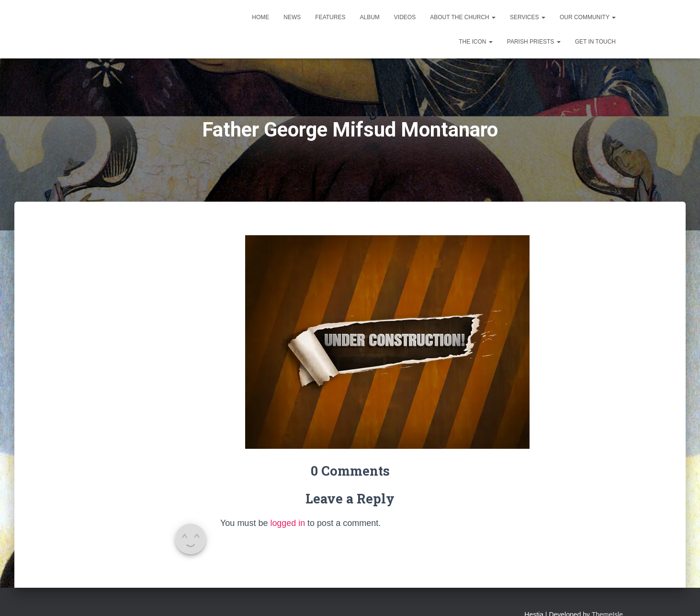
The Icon (476, 42)
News (292, 17)
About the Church (463, 17)
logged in (288, 523)
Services (528, 17)
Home (260, 17)
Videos (405, 17)
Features (330, 17)
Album (369, 17)
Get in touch (595, 42)
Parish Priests (534, 42)
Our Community (588, 17)
